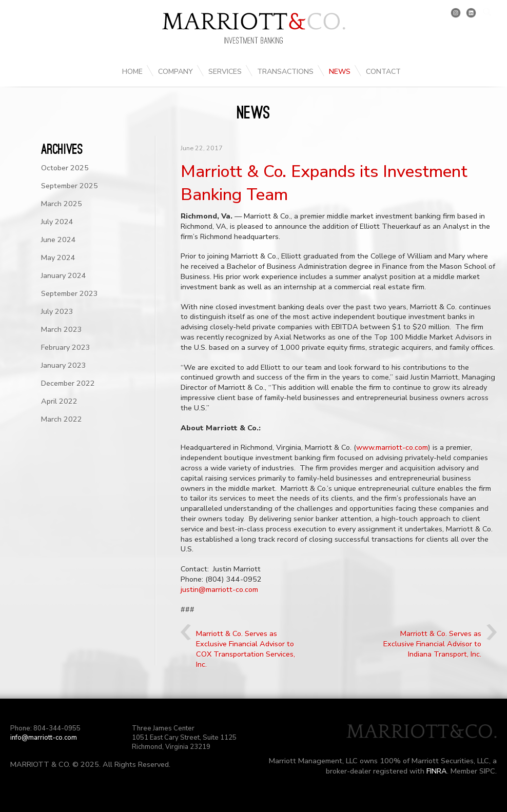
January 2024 (64, 275)
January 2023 (64, 365)
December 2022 (68, 383)
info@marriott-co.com (44, 738)
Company (175, 72)
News (340, 72)
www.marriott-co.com (392, 447)
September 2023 (70, 293)
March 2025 (62, 204)
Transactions (285, 72)
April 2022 (59, 401)
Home (132, 72)
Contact (383, 72)
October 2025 (65, 168)
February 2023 (66, 347)
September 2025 (70, 186)
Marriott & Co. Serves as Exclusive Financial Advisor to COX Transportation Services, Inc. (246, 649)
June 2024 (59, 240)
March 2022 (62, 419)
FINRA (437, 771)
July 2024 (57, 222)
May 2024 (58, 258)
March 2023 (62, 329)
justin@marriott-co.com (219, 589)
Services (225, 72)
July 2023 (57, 311)
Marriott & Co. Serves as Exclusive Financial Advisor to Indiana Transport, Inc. (432, 644)
